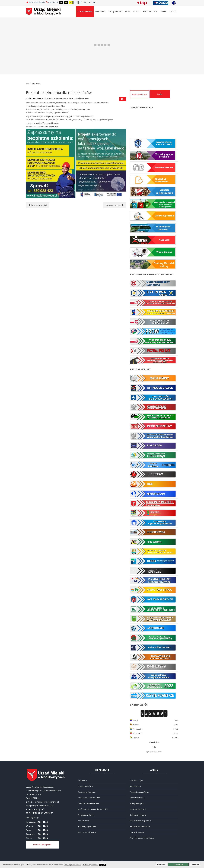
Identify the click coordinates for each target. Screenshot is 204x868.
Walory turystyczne (138, 803)
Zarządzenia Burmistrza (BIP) (89, 798)
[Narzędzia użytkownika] (123, 99)
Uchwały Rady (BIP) (85, 786)
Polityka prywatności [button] (90, 865)
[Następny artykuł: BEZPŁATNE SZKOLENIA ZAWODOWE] (115, 205)
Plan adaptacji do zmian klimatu (142, 838)
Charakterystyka (136, 780)
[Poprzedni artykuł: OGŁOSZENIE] (38, 205)
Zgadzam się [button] (178, 865)
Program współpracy (86, 815)
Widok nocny (52, 2)
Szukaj (160, 94)
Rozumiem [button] (195, 865)
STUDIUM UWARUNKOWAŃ (140, 826)
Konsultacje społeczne (87, 826)
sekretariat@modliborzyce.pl (46, 802)
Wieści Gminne (84, 821)
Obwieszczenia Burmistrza (88, 803)
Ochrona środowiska (138, 815)
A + (94, 2)
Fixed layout (76, 2)
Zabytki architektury (138, 809)
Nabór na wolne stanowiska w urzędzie (93, 809)
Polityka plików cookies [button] (73, 865)
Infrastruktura (135, 786)
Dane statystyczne (137, 798)
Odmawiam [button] (161, 865)
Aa (61, 2)
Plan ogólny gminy (137, 832)
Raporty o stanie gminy (87, 832)
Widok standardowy (36, 2)
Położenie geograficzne (139, 792)
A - (85, 2)
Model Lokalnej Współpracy (141, 821)
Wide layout (80, 2)
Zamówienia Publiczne (87, 792)
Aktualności (51, 98)
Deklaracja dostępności (42, 844)
